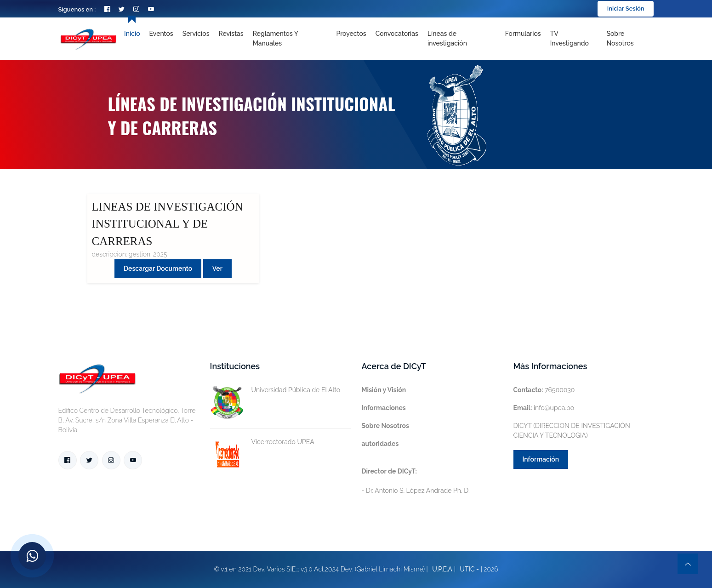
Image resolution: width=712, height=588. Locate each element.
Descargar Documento (158, 268)
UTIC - (469, 569)
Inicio (132, 34)
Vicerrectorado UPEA (262, 442)
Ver (217, 268)
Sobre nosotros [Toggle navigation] (620, 38)
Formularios (523, 34)
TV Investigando (570, 38)
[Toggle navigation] (462, 39)
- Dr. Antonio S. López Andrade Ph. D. (416, 481)
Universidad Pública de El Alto (275, 390)
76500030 (544, 390)
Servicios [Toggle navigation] (196, 34)
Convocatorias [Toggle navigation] (397, 34)
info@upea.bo (544, 408)
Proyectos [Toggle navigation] (351, 34)
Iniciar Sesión (626, 9)
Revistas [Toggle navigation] (231, 34)
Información (541, 459)
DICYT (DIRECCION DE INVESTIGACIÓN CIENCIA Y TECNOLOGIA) (572, 431)
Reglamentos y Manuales (276, 38)
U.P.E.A (442, 569)
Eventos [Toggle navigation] (161, 34)
